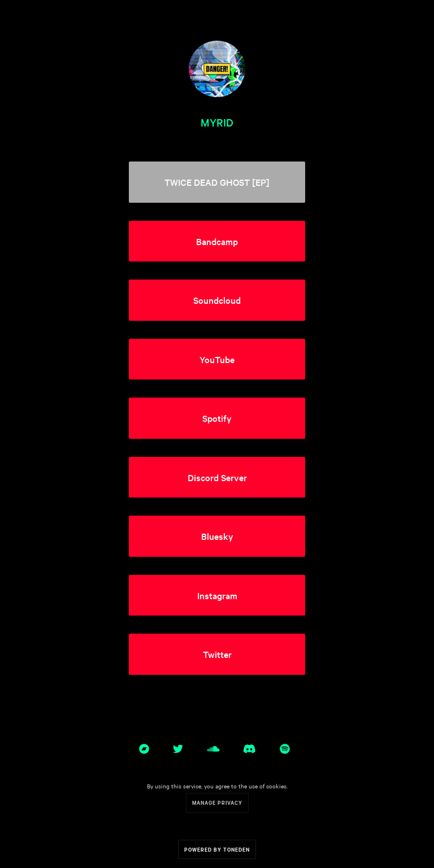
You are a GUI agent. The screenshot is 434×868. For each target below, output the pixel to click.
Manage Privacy (217, 802)
